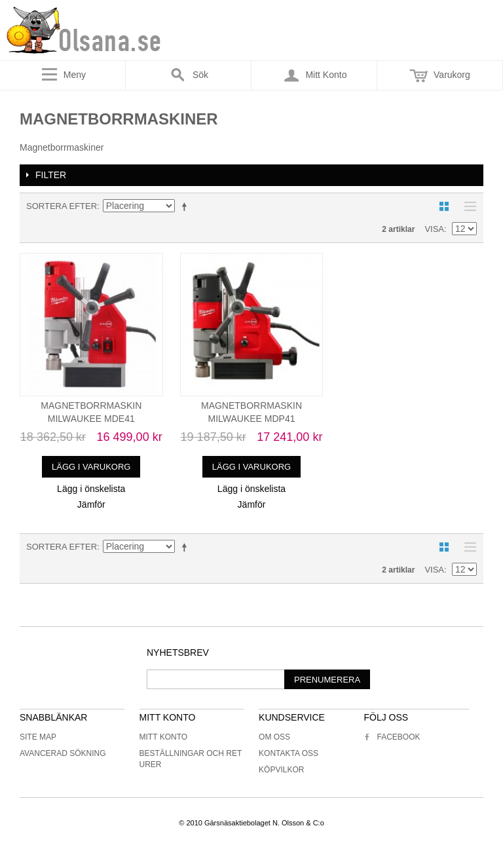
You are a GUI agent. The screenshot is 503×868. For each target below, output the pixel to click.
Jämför (91, 504)
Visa (434, 229)
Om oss (274, 737)
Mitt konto (164, 737)
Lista (467, 206)
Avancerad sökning (63, 753)
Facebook (392, 737)
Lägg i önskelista (91, 489)
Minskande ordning (187, 206)
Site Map (38, 737)
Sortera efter (62, 206)
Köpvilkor (281, 770)
